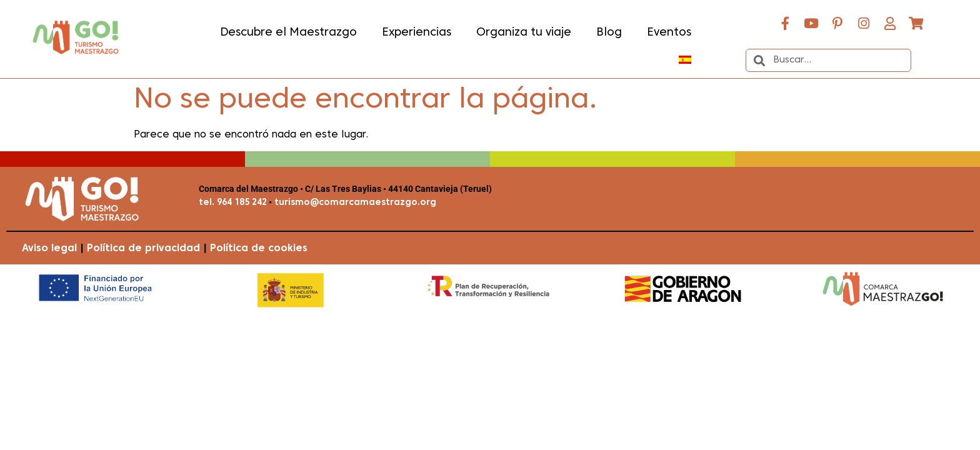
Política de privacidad (143, 249)
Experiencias (417, 33)
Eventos (669, 33)
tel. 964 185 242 (233, 203)
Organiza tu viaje (524, 33)
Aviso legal (49, 249)
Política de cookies (259, 249)
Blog (609, 33)
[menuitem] (685, 60)
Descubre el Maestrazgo (288, 33)
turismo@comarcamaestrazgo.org (354, 203)
